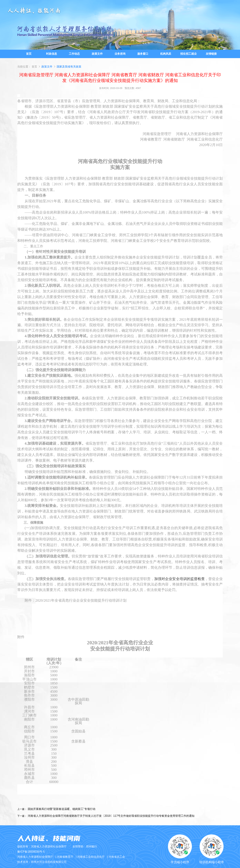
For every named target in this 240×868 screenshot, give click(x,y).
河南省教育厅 (65, 857)
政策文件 (47, 67)
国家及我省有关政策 (69, 67)
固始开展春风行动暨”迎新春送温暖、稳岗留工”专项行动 (62, 809)
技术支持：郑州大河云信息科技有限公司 (42, 862)
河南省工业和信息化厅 (91, 857)
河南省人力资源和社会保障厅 (35, 857)
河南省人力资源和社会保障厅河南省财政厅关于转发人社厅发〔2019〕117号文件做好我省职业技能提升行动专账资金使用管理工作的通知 (111, 816)
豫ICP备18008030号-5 (31, 852)
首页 (34, 67)
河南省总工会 (117, 857)
